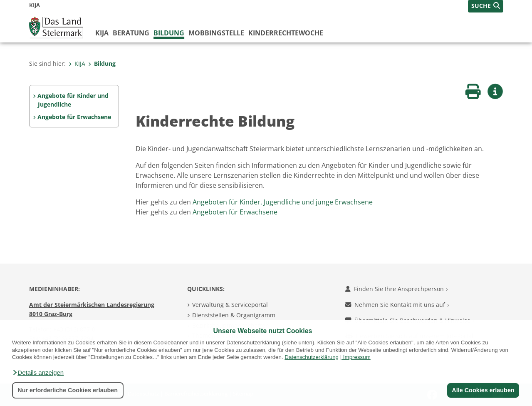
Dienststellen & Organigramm (234, 315)
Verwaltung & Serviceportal (230, 305)
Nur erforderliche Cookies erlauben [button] (68, 390)
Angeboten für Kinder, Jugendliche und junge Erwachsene (283, 202)
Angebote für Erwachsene (74, 117)
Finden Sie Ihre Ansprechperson (397, 289)
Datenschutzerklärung (312, 357)
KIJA (102, 33)
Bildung (169, 33)
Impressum (357, 357)
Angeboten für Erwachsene (235, 212)
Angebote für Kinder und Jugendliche (73, 100)
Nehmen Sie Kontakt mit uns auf (397, 305)
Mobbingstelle (216, 33)
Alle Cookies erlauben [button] (483, 390)
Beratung (131, 33)
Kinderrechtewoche (286, 33)
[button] (38, 373)
